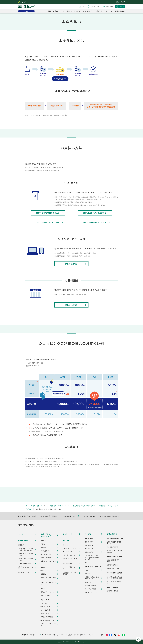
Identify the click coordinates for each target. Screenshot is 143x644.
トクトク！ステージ (69, 555)
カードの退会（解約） (114, 568)
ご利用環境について (71, 516)
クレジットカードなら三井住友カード (26, 7)
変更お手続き (120, 11)
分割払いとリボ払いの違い (48, 578)
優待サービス (89, 542)
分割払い (43, 571)
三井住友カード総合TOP (29, 635)
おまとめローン (45, 595)
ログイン (121, 6)
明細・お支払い (24, 540)
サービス (109, 11)
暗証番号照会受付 (112, 565)
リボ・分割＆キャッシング (70, 11)
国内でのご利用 (45, 607)
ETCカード (88, 570)
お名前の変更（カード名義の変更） (115, 551)
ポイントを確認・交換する (70, 568)
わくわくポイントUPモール (70, 559)
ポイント (99, 11)
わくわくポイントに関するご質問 (70, 573)
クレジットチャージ (91, 592)
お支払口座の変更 (112, 547)
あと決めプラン (45, 551)
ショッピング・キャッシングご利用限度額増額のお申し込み (92, 557)
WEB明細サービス (24, 572)
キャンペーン (88, 11)
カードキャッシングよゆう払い (26, 559)
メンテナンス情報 (91, 516)
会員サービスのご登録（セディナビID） (81, 635)
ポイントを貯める (68, 552)
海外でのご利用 (45, 610)
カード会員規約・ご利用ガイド (51, 516)
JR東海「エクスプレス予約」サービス (92, 578)
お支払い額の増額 (46, 558)
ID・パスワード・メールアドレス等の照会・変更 (115, 577)
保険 (86, 562)
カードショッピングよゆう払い (26, 554)
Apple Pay (88, 582)
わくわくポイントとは (70, 548)
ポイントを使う (67, 564)
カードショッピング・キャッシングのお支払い (26, 549)
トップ (83, 6)
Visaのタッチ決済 (90, 589)
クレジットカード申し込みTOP (52, 635)
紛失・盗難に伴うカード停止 (28, 516)
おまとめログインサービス (115, 582)
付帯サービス (89, 545)
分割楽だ (43, 574)
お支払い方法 (45, 613)
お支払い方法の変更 (47, 617)
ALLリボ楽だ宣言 (46, 554)
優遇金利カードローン (47, 592)
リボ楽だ (43, 547)
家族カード (88, 574)
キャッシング (45, 603)
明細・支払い (53, 11)
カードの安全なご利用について (110, 516)
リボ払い (43, 544)
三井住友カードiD (90, 586)
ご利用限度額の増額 (25, 564)
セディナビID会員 (24, 11)
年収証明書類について (47, 620)
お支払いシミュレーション (48, 562)
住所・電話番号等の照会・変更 (114, 543)
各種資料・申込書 (112, 591)
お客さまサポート (95, 6)
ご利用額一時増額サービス (26, 568)
